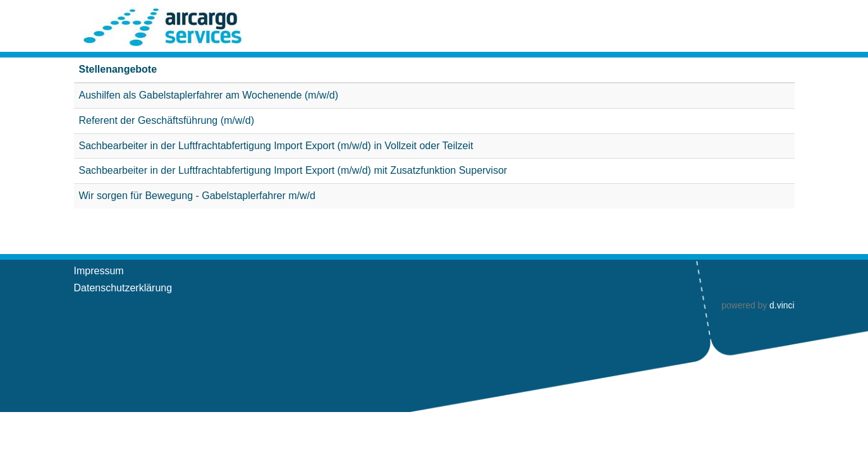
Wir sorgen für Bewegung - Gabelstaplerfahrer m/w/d (197, 196)
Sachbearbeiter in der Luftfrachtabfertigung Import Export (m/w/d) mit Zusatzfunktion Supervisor (293, 170)
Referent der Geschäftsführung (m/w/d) (167, 120)
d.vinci (782, 305)
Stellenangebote (118, 69)
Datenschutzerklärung (123, 288)
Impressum (99, 271)
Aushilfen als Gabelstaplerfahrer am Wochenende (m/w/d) (209, 95)
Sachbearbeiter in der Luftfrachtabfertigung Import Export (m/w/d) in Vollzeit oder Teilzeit (276, 146)
